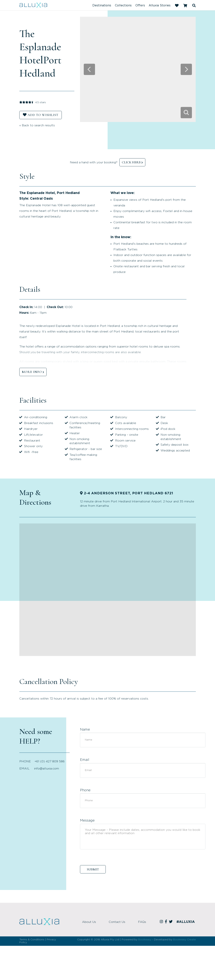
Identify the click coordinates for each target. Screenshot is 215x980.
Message (87, 821)
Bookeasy (145, 940)
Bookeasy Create (184, 940)
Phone (85, 790)
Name (85, 730)
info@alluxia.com (47, 769)
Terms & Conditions (32, 940)
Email (85, 760)
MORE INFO (32, 372)
